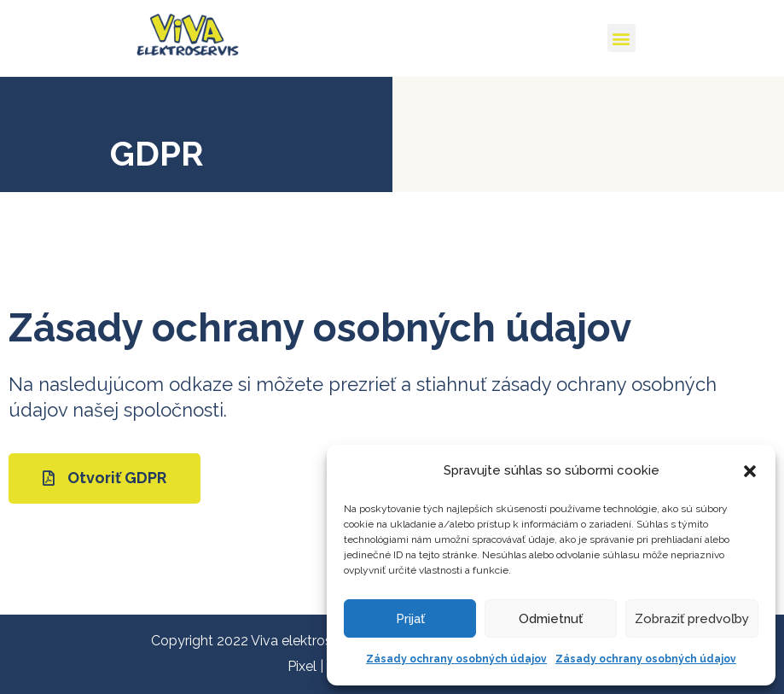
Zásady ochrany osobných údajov (456, 659)
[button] (750, 471)
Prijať (410, 619)
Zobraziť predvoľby (692, 619)
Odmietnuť (551, 619)
